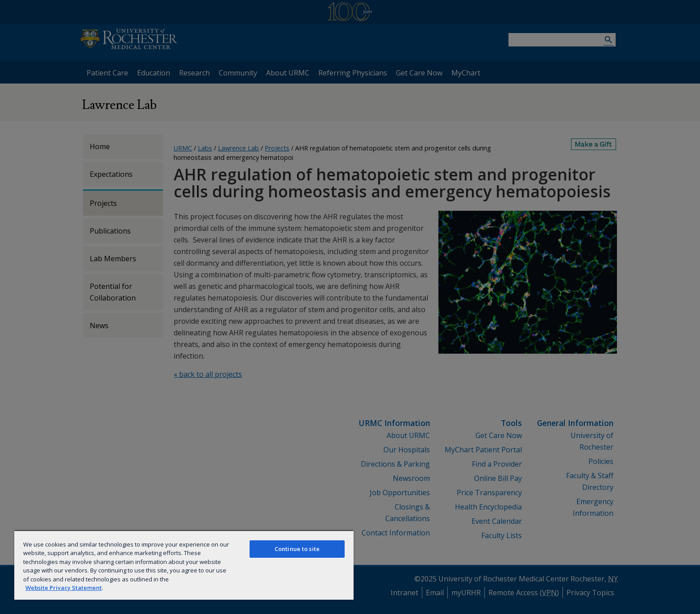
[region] (184, 565)
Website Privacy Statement (64, 588)
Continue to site (297, 549)
